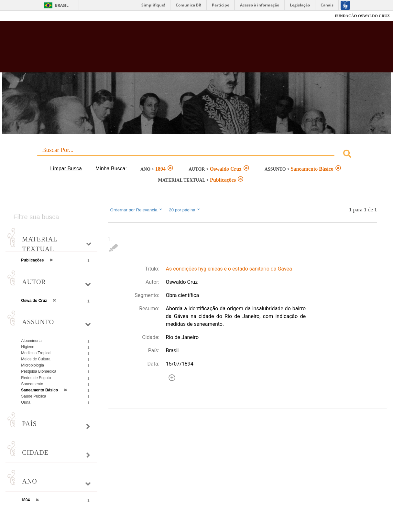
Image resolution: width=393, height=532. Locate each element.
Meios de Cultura (36, 359)
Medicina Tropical (36, 353)
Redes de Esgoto (36, 378)
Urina (26, 402)
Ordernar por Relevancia (137, 210)
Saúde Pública (33, 396)
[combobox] (196, 155)
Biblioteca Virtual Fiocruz (173, 50)
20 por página (185, 210)
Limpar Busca (66, 169)
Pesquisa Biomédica (39, 371)
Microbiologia (33, 365)
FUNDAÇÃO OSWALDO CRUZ (362, 16)
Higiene (28, 347)
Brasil (62, 5)
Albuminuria (31, 341)
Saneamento (32, 384)
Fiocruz (19, 16)
